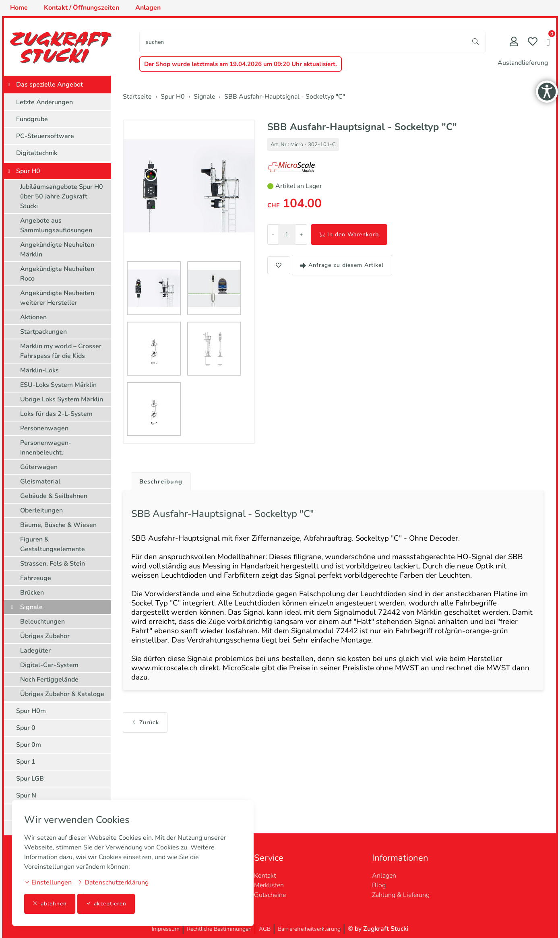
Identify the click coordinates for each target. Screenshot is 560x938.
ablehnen (50, 904)
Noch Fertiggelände (49, 680)
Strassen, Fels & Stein (53, 564)
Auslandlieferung (523, 63)
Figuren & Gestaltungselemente (53, 544)
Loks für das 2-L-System (56, 414)
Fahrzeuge (36, 578)
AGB (265, 929)
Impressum (166, 929)
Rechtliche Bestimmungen (219, 929)
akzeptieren (106, 904)
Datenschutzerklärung (113, 882)
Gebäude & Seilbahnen (54, 496)
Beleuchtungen (42, 622)
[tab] (159, 480)
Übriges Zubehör (45, 636)
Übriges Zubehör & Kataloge (62, 694)
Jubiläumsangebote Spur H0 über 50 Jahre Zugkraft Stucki (62, 196)
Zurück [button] (145, 737)
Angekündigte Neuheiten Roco (57, 274)
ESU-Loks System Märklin (58, 385)
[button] (548, 43)
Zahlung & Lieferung (401, 895)
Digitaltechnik (37, 153)
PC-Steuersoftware (45, 136)
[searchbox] (303, 42)
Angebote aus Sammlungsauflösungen (56, 225)
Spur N (26, 795)
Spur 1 (26, 762)
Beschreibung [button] (162, 482)
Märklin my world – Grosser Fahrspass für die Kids (61, 351)
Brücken (32, 593)
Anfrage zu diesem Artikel (342, 265)
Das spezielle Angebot (50, 85)
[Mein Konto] (514, 42)
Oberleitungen (41, 510)
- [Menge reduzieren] (273, 234)
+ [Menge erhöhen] (301, 234)
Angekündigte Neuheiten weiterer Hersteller (57, 298)
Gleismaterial (40, 481)
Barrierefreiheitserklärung (309, 929)
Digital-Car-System (49, 665)
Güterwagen (39, 467)
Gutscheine (270, 895)
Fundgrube (32, 119)
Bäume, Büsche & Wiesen (58, 525)
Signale (31, 607)
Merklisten (269, 885)
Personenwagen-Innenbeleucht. (46, 448)
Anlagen (384, 876)
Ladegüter (35, 651)
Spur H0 (28, 171)
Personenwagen (44, 428)
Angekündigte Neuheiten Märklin (57, 250)
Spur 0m (29, 745)
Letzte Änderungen (44, 102)
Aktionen (33, 317)
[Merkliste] (533, 42)
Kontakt (265, 876)
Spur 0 (26, 728)
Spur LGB (30, 779)
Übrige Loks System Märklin (62, 399)
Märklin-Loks (39, 370)
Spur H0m (31, 711)
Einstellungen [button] (48, 882)
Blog (379, 885)
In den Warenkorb (349, 234)
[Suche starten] (476, 42)
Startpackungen (43, 332)
